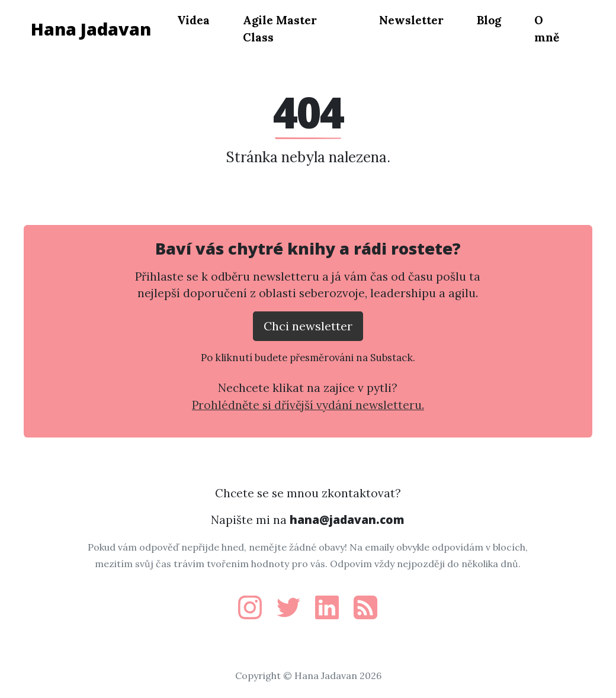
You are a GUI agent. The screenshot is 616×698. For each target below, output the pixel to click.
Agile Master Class (280, 29)
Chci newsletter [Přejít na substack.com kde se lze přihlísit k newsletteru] (308, 326)
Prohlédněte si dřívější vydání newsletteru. (308, 405)
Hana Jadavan (91, 29)
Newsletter (411, 20)
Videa (193, 20)
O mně (547, 29)
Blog (489, 20)
